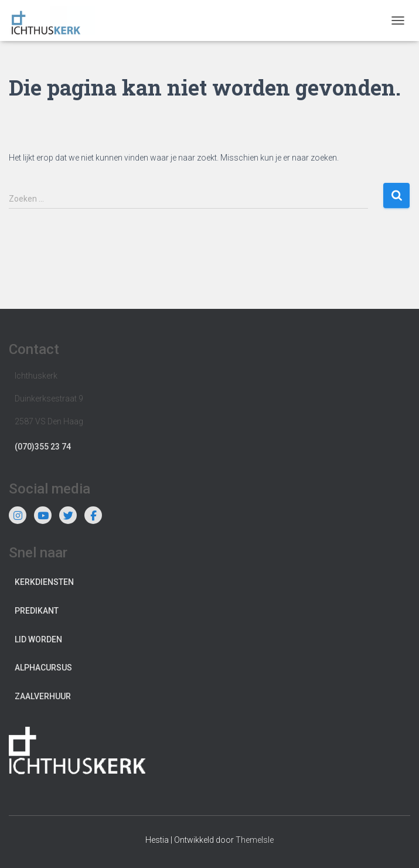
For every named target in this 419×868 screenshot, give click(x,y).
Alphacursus (43, 668)
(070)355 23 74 (43, 447)
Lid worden (38, 639)
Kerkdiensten (44, 582)
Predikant (37, 611)
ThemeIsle (255, 840)
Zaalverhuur (43, 696)
